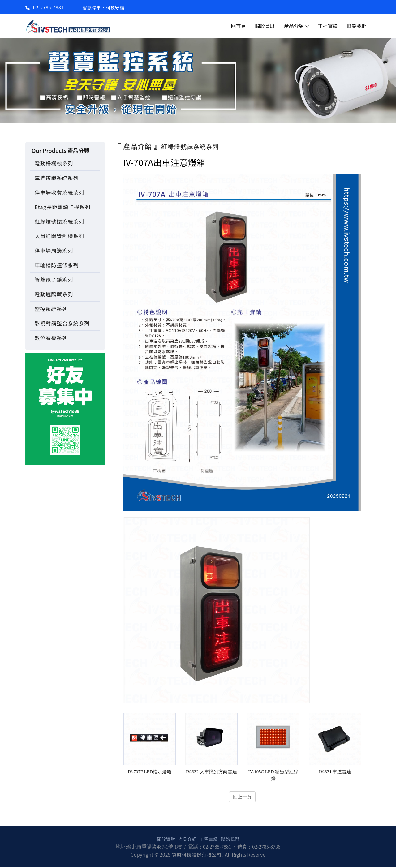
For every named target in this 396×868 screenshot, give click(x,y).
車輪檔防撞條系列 (57, 265)
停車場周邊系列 (54, 251)
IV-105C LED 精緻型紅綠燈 (273, 775)
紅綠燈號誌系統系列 (59, 221)
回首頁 (239, 26)
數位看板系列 (51, 338)
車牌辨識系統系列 (57, 178)
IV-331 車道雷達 (335, 772)
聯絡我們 (357, 26)
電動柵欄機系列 (54, 163)
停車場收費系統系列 (59, 192)
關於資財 (265, 26)
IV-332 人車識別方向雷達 (211, 772)
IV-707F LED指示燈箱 (149, 772)
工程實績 (328, 26)
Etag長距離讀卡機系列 (62, 207)
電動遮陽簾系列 (54, 294)
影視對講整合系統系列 (62, 323)
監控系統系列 (51, 309)
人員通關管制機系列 (59, 236)
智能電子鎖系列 (54, 280)
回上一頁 (242, 797)
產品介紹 (294, 26)
